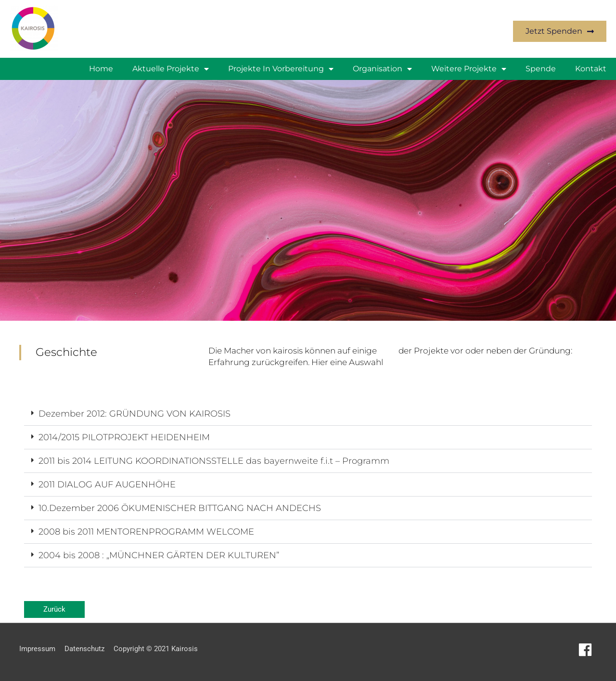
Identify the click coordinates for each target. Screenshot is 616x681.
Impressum (37, 649)
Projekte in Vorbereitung (281, 69)
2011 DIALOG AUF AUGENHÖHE (107, 485)
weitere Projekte (469, 69)
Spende (541, 69)
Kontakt (591, 69)
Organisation (382, 69)
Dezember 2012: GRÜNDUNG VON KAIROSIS (135, 414)
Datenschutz (84, 649)
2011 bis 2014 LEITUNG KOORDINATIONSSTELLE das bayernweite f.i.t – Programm (214, 461)
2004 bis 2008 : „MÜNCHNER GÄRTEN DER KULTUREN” (159, 555)
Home (101, 69)
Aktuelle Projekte (171, 69)
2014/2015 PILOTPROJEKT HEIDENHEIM (124, 437)
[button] (308, 414)
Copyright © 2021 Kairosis (156, 649)
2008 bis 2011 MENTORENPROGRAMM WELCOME (146, 532)
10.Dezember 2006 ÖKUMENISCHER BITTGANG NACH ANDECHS (180, 508)
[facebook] (587, 650)
